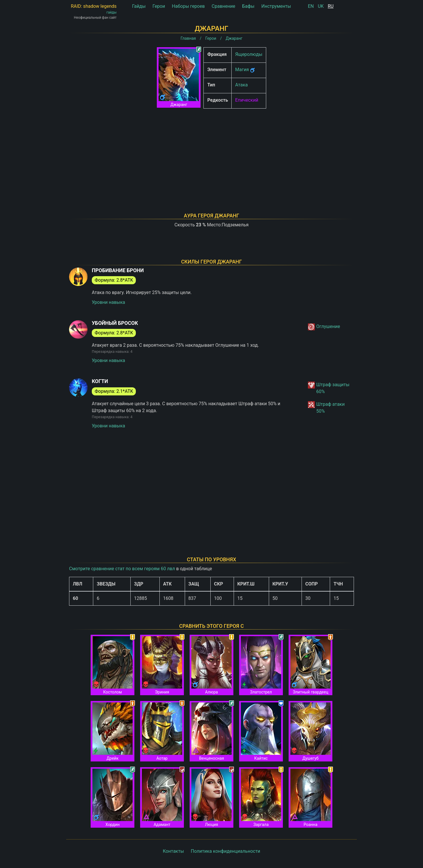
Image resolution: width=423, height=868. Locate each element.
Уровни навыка (108, 302)
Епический (247, 100)
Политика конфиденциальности (225, 851)
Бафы (248, 6)
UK (321, 6)
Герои (159, 6)
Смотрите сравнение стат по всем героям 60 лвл (122, 569)
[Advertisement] (211, 153)
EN (311, 6)
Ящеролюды (249, 54)
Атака (241, 85)
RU (331, 6)
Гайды (139, 6)
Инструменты (276, 6)
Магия (242, 70)
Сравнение (224, 6)
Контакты (173, 851)
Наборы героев (188, 6)
